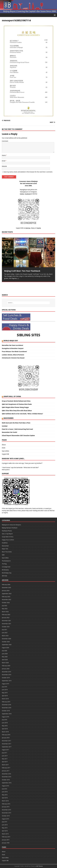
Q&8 (3, 555)
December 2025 (6, 588)
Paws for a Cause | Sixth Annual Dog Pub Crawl (17, 429)
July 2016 (4, 789)
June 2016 (5, 792)
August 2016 (5, 786)
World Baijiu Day (11, 341)
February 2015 (6, 837)
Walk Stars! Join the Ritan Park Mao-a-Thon (16, 423)
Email (4, 161)
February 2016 (6, 804)
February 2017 (6, 768)
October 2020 (6, 642)
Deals (4, 448)
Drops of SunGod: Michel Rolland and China (16, 401)
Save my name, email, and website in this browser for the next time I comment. (28, 172)
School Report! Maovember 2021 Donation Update (18, 435)
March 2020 (5, 663)
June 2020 (5, 654)
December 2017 (6, 741)
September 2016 (7, 783)
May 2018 (5, 726)
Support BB (5, 454)
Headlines (5, 543)
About (4, 445)
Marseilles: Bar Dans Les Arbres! (12, 345)
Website (4, 166)
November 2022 (6, 600)
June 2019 (5, 690)
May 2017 (5, 759)
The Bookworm (6, 561)
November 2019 (6, 675)
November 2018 (6, 708)
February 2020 (6, 666)
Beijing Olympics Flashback (10, 528)
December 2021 (6, 621)
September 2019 (7, 681)
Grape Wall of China (12, 396)
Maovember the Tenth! (9, 432)
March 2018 (5, 732)
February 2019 (6, 702)
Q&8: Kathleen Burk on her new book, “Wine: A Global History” (22, 414)
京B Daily (5, 576)
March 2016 (5, 801)
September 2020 (7, 645)
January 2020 (6, 669)
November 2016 (6, 777)
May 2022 (5, 609)
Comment (5, 141)
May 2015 (5, 828)
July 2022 (4, 606)
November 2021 (6, 624)
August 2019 (5, 684)
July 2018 (4, 720)
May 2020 (5, 657)
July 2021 (4, 630)
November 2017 (6, 744)
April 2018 (5, 729)
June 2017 (5, 756)
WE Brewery (5, 570)
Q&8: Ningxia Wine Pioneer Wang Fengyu (15, 407)
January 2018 (6, 738)
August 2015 (5, 819)
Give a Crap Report (7, 534)
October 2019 (6, 678)
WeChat (52, 511)
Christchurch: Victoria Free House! (13, 358)
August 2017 (5, 750)
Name (4, 155)
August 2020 (5, 648)
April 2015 (5, 831)
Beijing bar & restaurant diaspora (11, 525)
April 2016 (5, 798)
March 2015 (5, 834)
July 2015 (4, 822)
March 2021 (5, 636)
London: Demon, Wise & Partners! (13, 355)
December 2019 (6, 672)
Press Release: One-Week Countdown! (14, 352)
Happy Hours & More (8, 540)
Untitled (5, 426)
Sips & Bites (6, 451)
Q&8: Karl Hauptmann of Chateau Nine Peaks (17, 404)
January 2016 (6, 807)
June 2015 (5, 825)
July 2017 (4, 753)
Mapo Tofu (5, 549)
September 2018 (7, 714)
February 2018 (6, 735)
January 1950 (6, 843)
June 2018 (5, 723)
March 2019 (5, 699)
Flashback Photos (7, 531)
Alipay (33, 228)
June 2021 (5, 633)
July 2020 (4, 651)
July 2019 (4, 687)
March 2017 (5, 765)
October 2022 (6, 603)
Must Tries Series (7, 552)
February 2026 (6, 585)
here (15, 511)
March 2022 (5, 612)
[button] (54, 15)
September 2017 (7, 747)
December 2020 (6, 639)
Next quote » (6, 470)
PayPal (6, 513)
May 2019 (5, 693)
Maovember (9, 418)
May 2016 (5, 795)
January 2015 (6, 840)
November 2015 (6, 813)
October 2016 (6, 780)
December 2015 (6, 810)
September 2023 (7, 594)
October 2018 (6, 711)
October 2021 (6, 627)
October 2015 (6, 816)
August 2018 (5, 717)
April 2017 (5, 762)
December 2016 (6, 774)
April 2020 (5, 660)
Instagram (34, 192)
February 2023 (6, 597)
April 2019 (5, 696)
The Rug (4, 564)
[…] (18, 278)
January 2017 (6, 771)
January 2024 (6, 591)
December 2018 (6, 705)
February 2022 (6, 615)
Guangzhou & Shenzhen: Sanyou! (13, 348)
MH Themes (40, 866)
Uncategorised (6, 567)
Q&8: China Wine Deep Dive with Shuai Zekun (17, 411)
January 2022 (6, 618)
